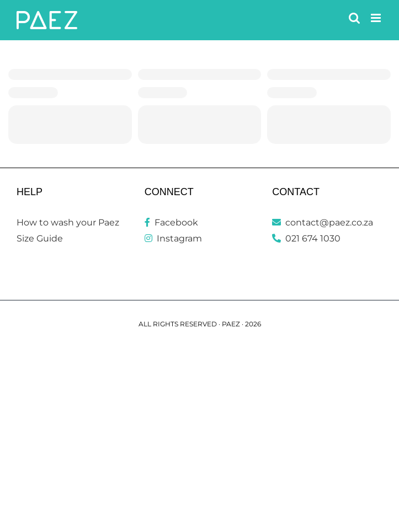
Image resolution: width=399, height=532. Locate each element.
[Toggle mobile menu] (377, 18)
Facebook (171, 222)
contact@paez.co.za (323, 222)
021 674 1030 (306, 238)
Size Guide (40, 238)
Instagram (173, 238)
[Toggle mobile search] (354, 18)
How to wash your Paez (68, 222)
